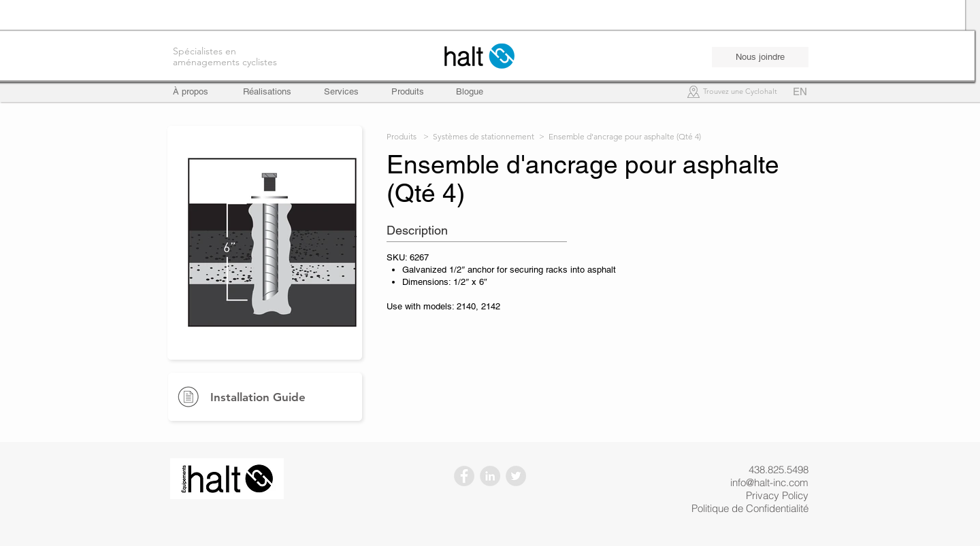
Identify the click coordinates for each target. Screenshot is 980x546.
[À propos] (197, 92)
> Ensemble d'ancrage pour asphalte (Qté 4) (620, 136)
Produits (402, 136)
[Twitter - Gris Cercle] (516, 476)
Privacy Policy (777, 495)
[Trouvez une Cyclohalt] (740, 92)
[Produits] (408, 92)
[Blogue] (470, 92)
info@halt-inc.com (769, 482)
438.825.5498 (779, 470)
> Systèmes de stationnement (479, 136)
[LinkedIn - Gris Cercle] (490, 476)
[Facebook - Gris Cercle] (464, 476)
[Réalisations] (267, 92)
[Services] (341, 92)
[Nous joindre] (760, 57)
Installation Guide (258, 397)
